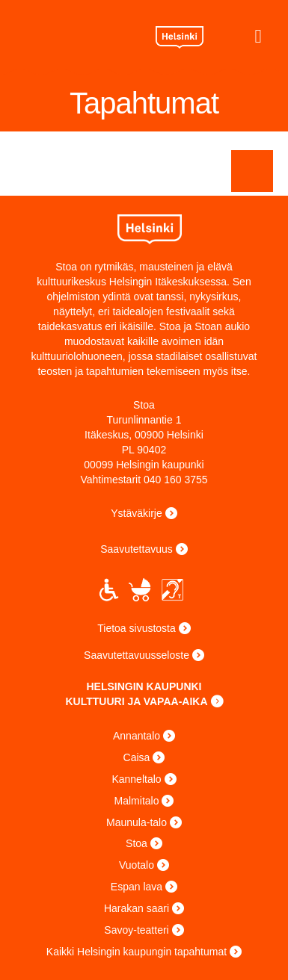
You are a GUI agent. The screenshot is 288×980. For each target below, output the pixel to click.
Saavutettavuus (137, 549)
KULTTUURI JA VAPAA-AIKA (136, 701)
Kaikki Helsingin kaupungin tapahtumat (137, 952)
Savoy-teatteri (136, 930)
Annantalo (137, 736)
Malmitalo (137, 801)
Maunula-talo (137, 822)
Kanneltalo (136, 779)
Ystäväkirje (136, 513)
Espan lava (137, 887)
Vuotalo (137, 865)
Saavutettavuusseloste (137, 655)
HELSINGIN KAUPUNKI (144, 686)
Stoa (78, 35)
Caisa (137, 757)
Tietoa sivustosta (137, 628)
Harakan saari (137, 908)
